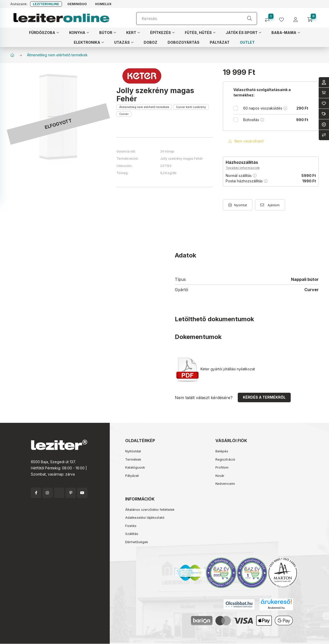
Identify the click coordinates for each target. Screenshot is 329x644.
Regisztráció (225, 459)
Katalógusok (135, 467)
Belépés (222, 451)
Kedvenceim (225, 484)
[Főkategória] (12, 55)
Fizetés (131, 526)
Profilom (222, 467)
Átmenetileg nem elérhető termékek (57, 55)
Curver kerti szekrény (191, 107)
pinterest (71, 493)
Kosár (220, 476)
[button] (44, 32)
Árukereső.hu (276, 608)
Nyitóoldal (133, 451)
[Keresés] (197, 19)
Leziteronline (46, 4)
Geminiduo (77, 4)
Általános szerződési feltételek (150, 509)
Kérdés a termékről (264, 397)
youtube (82, 493)
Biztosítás (276, 120)
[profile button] (283, 18)
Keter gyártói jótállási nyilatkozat (215, 369)
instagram (48, 493)
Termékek (133, 459)
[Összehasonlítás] (269, 18)
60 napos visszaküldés (276, 108)
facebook (36, 493)
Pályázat (132, 476)
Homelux (103, 4)
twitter (59, 493)
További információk (243, 168)
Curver (124, 114)
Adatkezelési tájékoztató (145, 517)
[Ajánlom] (270, 205)
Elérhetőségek (137, 542)
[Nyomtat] (238, 205)
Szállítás (132, 534)
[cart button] (312, 18)
